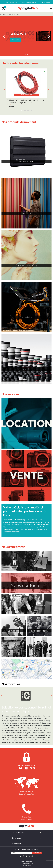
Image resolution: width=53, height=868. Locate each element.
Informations (16, 844)
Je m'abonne (37, 853)
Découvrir (15, 40)
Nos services (16, 838)
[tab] (26, 55)
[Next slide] (49, 36)
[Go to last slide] (4, 36)
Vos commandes (18, 832)
